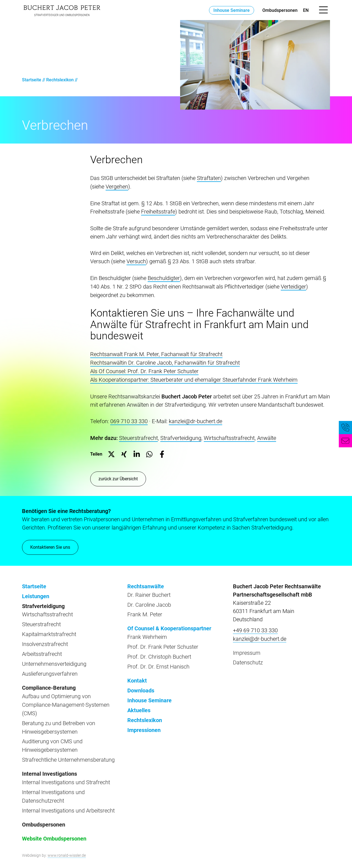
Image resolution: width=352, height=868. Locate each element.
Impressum (247, 649)
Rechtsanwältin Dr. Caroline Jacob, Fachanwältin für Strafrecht (165, 361)
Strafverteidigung (181, 435)
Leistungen (36, 593)
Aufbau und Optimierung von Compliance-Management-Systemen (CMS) (66, 699)
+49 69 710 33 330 (255, 627)
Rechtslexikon (60, 80)
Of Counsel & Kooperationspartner (169, 625)
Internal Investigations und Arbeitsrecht (68, 802)
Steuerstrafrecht (138, 435)
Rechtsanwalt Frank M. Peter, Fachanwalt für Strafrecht (156, 353)
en (306, 10)
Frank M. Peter (145, 611)
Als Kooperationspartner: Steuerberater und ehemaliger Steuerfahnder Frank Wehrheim (194, 378)
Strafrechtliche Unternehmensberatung (68, 752)
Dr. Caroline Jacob (149, 601)
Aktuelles (139, 704)
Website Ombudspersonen (54, 829)
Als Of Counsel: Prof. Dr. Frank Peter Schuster (144, 369)
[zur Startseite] (62, 10)
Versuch (136, 260)
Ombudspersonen (280, 10)
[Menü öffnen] (323, 10)
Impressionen (144, 723)
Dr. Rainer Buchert (149, 592)
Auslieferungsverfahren (50, 669)
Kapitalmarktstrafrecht (49, 630)
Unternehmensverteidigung (54, 659)
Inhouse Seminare (232, 10)
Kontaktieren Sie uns (50, 547)
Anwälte (267, 435)
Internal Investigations (50, 766)
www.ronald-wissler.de (67, 846)
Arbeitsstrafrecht (42, 649)
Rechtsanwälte (146, 583)
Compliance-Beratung (49, 682)
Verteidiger (293, 285)
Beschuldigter (164, 277)
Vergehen (117, 186)
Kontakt (137, 675)
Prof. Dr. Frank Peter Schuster (163, 642)
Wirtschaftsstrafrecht (229, 435)
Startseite (32, 80)
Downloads (141, 685)
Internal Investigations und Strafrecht (66, 774)
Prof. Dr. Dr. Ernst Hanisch (158, 662)
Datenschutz (248, 659)
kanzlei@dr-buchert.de (196, 419)
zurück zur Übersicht (118, 476)
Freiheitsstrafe (158, 211)
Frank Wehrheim (147, 633)
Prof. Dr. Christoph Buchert (159, 652)
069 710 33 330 (129, 419)
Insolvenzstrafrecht (45, 640)
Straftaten (209, 178)
